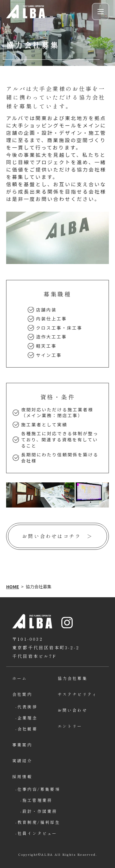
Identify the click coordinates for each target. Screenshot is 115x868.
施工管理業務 (37, 800)
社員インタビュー (37, 833)
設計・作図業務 (40, 811)
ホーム (20, 678)
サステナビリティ (78, 694)
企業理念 (27, 718)
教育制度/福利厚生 (38, 822)
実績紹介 (22, 761)
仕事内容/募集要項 (38, 789)
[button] (100, 11)
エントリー (70, 726)
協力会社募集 (73, 678)
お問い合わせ (73, 710)
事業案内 (22, 745)
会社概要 (27, 729)
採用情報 (22, 777)
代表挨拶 (27, 707)
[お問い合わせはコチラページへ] (57, 536)
